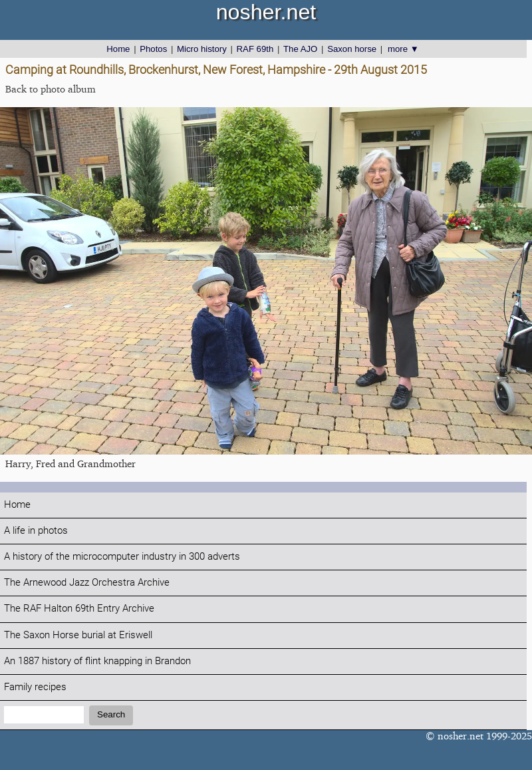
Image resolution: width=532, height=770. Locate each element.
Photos (153, 49)
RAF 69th (255, 49)
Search (111, 714)
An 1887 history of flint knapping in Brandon (97, 661)
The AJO (300, 49)
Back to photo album (51, 89)
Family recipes (35, 687)
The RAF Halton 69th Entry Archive (79, 609)
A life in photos (36, 531)
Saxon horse (352, 49)
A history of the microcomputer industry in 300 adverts (122, 557)
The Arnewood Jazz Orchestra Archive (87, 583)
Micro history (202, 49)
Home (118, 49)
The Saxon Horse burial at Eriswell (78, 635)
